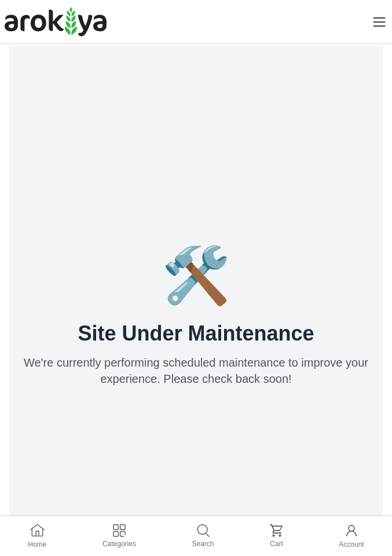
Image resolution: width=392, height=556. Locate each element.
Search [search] (203, 536)
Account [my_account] (351, 536)
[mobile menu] (379, 22)
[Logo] (56, 22)
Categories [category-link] (119, 536)
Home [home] (37, 536)
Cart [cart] (276, 536)
